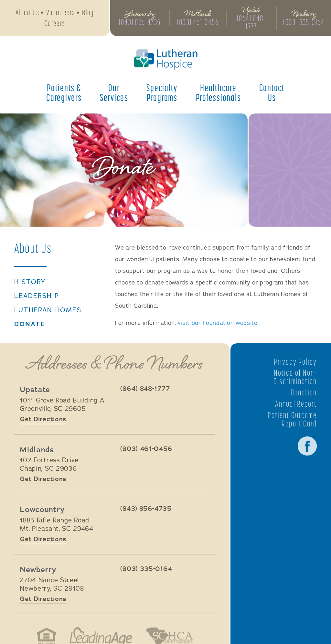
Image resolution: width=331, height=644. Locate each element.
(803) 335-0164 (304, 22)
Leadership (37, 296)
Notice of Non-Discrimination (295, 377)
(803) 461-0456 (198, 22)
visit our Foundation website (218, 323)
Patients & (64, 92)
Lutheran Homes (48, 310)
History (30, 282)
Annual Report (296, 403)
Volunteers (61, 12)
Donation (304, 392)
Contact (272, 92)
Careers (55, 23)
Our (114, 92)
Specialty (162, 92)
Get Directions (43, 419)
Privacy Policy (295, 361)
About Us (27, 12)
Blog (88, 12)
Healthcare (219, 92)
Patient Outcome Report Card (292, 419)
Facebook (307, 446)
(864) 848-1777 (251, 22)
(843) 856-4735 (140, 22)
